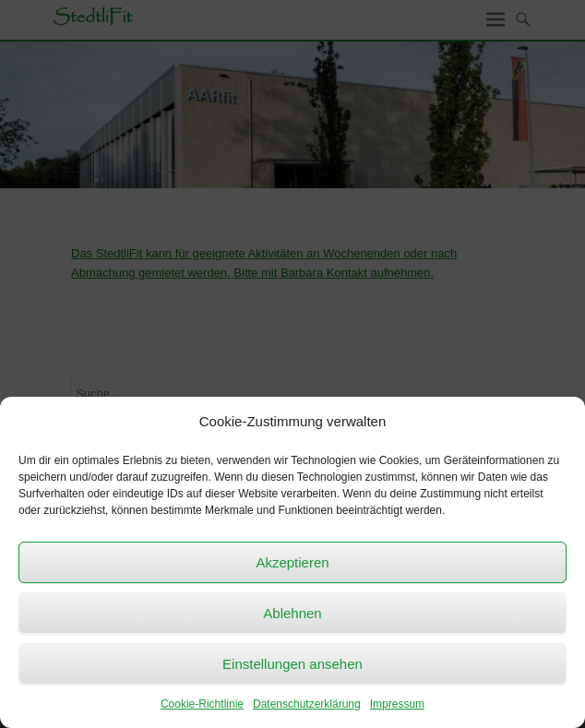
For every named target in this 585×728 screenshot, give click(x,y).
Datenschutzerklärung (307, 704)
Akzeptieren (292, 562)
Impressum (397, 704)
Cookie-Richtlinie (202, 704)
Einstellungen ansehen (292, 664)
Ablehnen (292, 613)
